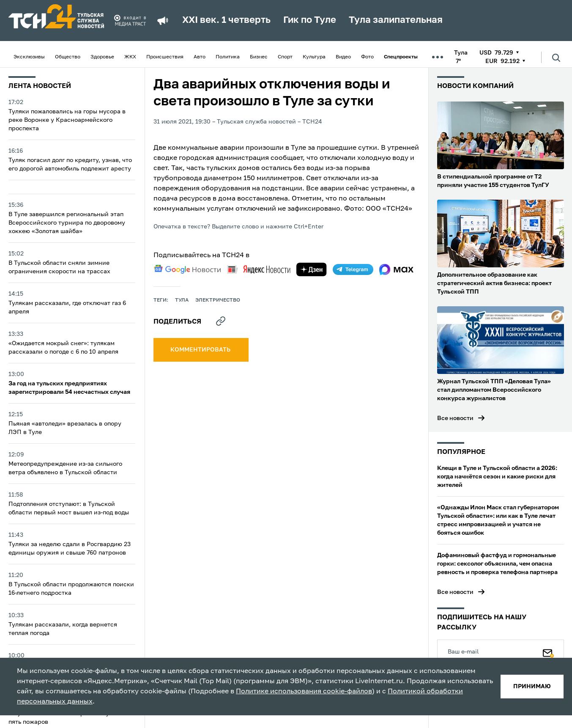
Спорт (285, 57)
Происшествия (165, 57)
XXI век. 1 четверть (226, 20)
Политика (228, 57)
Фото (367, 57)
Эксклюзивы (29, 57)
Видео (343, 57)
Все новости (455, 418)
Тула (182, 300)
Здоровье (102, 57)
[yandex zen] (312, 269)
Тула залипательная (396, 20)
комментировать (201, 350)
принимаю (532, 687)
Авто (200, 57)
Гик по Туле (310, 20)
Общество (68, 57)
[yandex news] (259, 269)
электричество (218, 300)
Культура (314, 57)
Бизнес (259, 57)
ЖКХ (130, 57)
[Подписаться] (548, 651)
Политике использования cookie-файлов (304, 692)
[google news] (187, 269)
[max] (396, 269)
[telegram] (353, 269)
